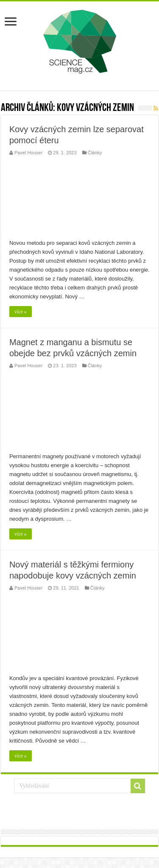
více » (21, 312)
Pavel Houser (28, 153)
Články (95, 153)
